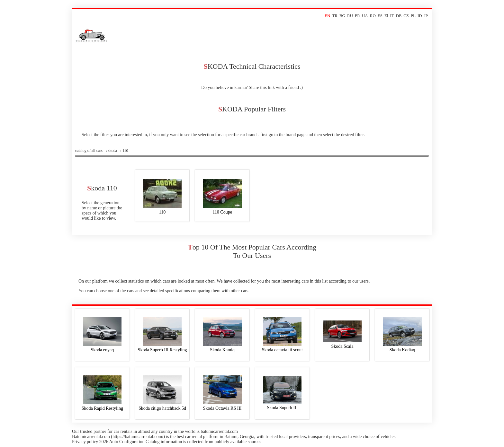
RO (373, 16)
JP (426, 16)
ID (420, 16)
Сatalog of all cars (89, 151)
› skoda (111, 151)
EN (327, 16)
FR (357, 16)
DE (399, 16)
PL (413, 16)
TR (335, 16)
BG (342, 16)
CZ (406, 16)
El (386, 16)
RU (350, 16)
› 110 (124, 151)
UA (365, 16)
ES (380, 16)
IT (392, 16)
